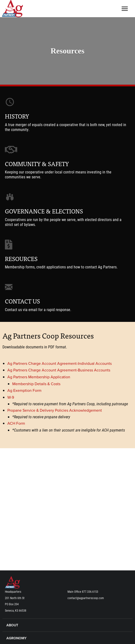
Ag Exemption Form (24, 391)
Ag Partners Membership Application (39, 377)
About (12, 625)
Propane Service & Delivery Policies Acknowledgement (55, 410)
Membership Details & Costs (36, 384)
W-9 (11, 397)
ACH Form (16, 423)
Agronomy (16, 638)
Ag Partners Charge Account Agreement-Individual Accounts (60, 364)
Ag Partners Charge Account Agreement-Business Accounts (59, 370)
